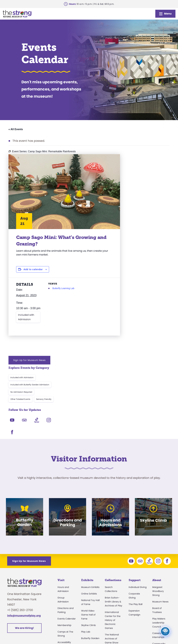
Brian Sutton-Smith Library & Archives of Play (114, 528)
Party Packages (66, 575)
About (157, 506)
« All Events (16, 129)
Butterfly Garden (90, 564)
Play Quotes (159, 600)
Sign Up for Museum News (141, 159)
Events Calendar (67, 545)
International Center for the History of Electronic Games (113, 546)
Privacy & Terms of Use (109, 634)
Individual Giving (138, 513)
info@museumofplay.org (24, 541)
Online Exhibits (89, 520)
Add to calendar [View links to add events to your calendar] (33, 269)
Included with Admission (26, 322)
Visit (61, 506)
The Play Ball (135, 530)
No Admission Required (133, 191)
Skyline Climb (88, 551)
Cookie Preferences (141, 634)
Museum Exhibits (90, 513)
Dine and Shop (66, 588)
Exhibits (87, 506)
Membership (64, 551)
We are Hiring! (24, 554)
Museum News (160, 528)
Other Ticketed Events (132, 198)
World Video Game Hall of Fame (88, 541)
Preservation (112, 611)
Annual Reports (161, 587)
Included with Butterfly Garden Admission (142, 184)
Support (135, 506)
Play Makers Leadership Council (159, 549)
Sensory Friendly (156, 198)
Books (156, 593)
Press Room (159, 580)
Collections (113, 506)
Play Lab (86, 558)
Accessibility (64, 568)
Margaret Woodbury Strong (158, 517)
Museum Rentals (67, 581)
